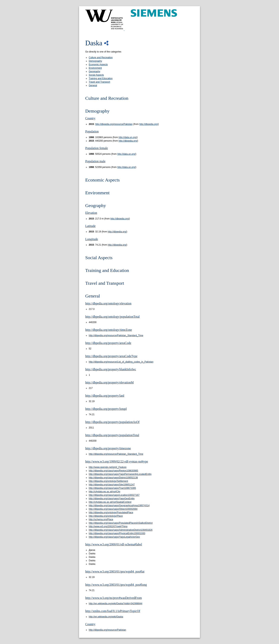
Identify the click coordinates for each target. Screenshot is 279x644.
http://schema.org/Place (101, 519)
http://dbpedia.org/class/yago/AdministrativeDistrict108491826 (121, 530)
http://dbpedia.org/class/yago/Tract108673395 (112, 488)
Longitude (92, 239)
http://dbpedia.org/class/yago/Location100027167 (114, 495)
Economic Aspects (98, 64)
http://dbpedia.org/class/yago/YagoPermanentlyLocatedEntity (120, 474)
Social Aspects (96, 75)
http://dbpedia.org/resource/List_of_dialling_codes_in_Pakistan (121, 362)
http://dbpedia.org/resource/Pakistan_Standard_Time (116, 335)
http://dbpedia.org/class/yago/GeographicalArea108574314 (119, 506)
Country (90, 118)
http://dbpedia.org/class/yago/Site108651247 (112, 485)
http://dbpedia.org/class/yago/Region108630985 (113, 471)
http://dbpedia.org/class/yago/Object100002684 (113, 509)
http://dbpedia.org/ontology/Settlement (108, 481)
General (93, 85)
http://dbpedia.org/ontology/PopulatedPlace (111, 512)
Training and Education (101, 78)
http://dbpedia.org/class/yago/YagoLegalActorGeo (114, 537)
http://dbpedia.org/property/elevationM (109, 382)
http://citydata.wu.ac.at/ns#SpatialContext (110, 502)
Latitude (90, 226)
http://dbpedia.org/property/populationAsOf (112, 422)
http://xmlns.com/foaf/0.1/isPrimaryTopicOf (113, 611)
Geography (94, 71)
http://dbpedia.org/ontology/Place (106, 516)
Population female (97, 148)
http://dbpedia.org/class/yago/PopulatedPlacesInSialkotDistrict (121, 523)
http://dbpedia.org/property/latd (105, 396)
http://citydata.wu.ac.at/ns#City (105, 492)
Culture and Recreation (101, 58)
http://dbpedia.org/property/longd (106, 409)
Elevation (91, 213)
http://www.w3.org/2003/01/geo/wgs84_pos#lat (115, 571)
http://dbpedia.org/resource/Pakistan (114, 124)
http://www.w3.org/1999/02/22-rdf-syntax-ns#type (117, 461)
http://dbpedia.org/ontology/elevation (108, 303)
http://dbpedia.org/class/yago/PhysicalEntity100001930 (117, 533)
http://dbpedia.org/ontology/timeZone (109, 330)
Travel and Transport (99, 82)
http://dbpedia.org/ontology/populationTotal (112, 317)
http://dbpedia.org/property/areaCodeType (111, 356)
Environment (95, 68)
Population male (95, 161)
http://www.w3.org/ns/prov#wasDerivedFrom (114, 598)
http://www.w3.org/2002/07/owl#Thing (108, 526)
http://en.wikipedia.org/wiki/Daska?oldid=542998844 (116, 604)
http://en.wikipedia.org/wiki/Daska (106, 617)
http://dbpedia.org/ (149, 124)
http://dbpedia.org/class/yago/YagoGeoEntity (112, 499)
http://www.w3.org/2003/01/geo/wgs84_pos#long (116, 585)
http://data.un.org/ (128, 137)
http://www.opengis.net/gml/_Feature (108, 467)
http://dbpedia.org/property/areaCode (108, 343)
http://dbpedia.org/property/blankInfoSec (111, 369)
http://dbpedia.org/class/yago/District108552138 (113, 478)
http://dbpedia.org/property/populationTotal (112, 435)
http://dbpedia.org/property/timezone (108, 448)
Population (92, 131)
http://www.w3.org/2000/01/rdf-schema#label (114, 544)
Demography (95, 61)
